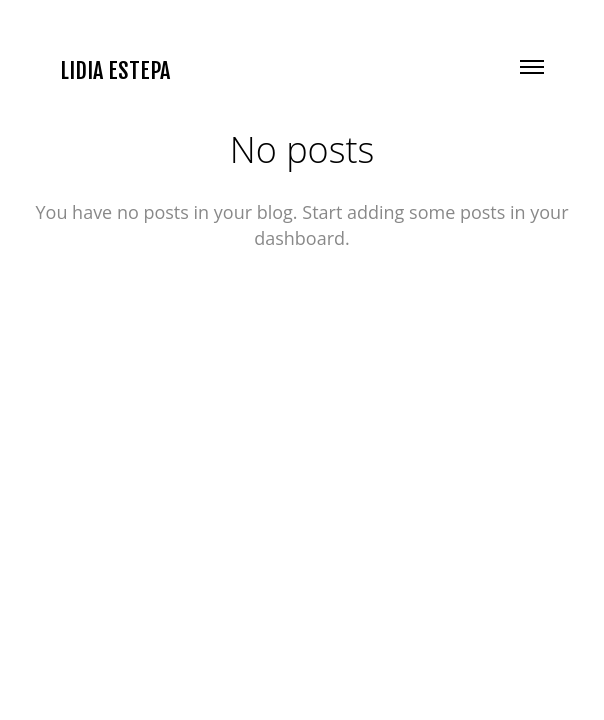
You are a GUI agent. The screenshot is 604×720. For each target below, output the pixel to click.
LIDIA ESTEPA (115, 71)
